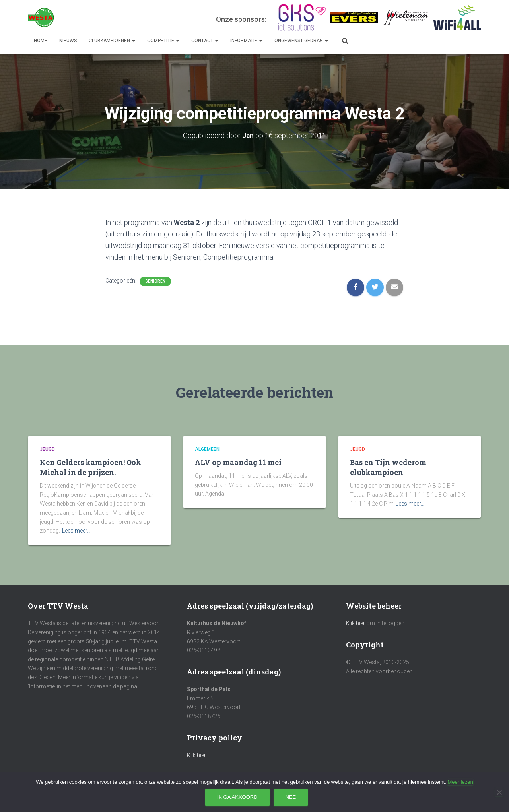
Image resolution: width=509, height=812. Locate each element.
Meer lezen (460, 782)
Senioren (155, 281)
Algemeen (207, 449)
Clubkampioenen (112, 41)
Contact (205, 41)
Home (41, 41)
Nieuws (68, 41)
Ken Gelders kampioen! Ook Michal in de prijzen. (90, 467)
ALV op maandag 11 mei (238, 462)
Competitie (163, 41)
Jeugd (47, 449)
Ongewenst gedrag (301, 41)
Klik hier (196, 755)
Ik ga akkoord (237, 797)
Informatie (246, 41)
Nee (291, 797)
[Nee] (499, 792)
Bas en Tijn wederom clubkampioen (388, 467)
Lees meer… (76, 531)
